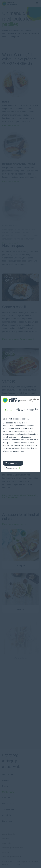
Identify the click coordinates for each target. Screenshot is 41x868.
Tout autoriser (11, 463)
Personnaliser (11, 468)
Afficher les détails (20, 410)
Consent (9, 410)
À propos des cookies (32, 410)
